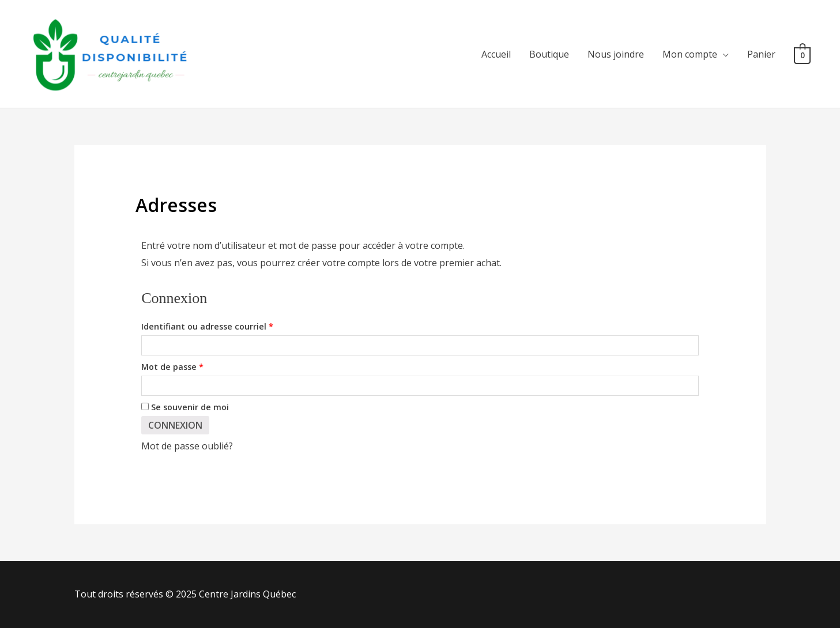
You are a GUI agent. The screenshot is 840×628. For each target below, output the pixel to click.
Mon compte (690, 54)
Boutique (549, 54)
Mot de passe (196, 366)
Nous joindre (616, 54)
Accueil (496, 54)
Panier (761, 54)
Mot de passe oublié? (187, 446)
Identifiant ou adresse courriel (231, 325)
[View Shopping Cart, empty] (802, 54)
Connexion (175, 425)
